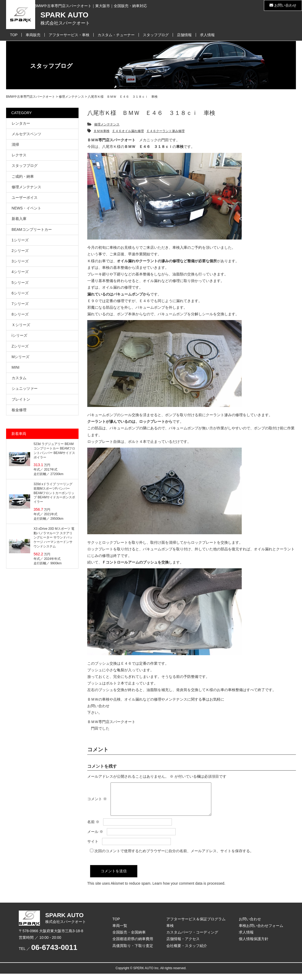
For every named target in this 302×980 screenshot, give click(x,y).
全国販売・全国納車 (129, 939)
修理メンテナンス (107, 124)
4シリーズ (20, 272)
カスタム (19, 378)
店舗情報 (184, 35)
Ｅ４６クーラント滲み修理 (166, 131)
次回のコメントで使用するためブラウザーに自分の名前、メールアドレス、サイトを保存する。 (174, 857)
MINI (16, 367)
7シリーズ (20, 304)
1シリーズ (20, 240)
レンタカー (21, 123)
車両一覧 (120, 932)
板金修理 (19, 410)
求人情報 (207, 35)
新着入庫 (19, 219)
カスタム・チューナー (116, 35)
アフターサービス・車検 (69, 35)
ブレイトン (21, 399)
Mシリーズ (21, 357)
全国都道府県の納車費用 (133, 945)
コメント (97, 802)
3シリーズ (20, 261)
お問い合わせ (283, 5)
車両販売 (33, 35)
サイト (93, 848)
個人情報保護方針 (254, 945)
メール (95, 838)
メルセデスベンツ (26, 134)
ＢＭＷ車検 (102, 131)
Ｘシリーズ (21, 325)
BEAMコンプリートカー (32, 229)
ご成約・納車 (23, 176)
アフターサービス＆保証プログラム (196, 925)
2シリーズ (20, 251)
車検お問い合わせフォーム (261, 932)
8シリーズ (20, 314)
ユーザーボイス (25, 198)
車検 (170, 932)
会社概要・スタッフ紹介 (187, 952)
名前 (93, 828)
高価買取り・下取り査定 (133, 952)
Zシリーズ (20, 346)
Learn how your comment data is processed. (189, 890)
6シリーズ (20, 293)
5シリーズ (20, 283)
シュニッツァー (25, 388)
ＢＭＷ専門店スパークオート (111, 722)
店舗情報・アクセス (183, 945)
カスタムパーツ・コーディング (192, 939)
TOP (14, 35)
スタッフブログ (156, 35)
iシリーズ (19, 335)
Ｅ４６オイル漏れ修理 (128, 131)
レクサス (19, 155)
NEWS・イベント (26, 208)
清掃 (15, 144)
